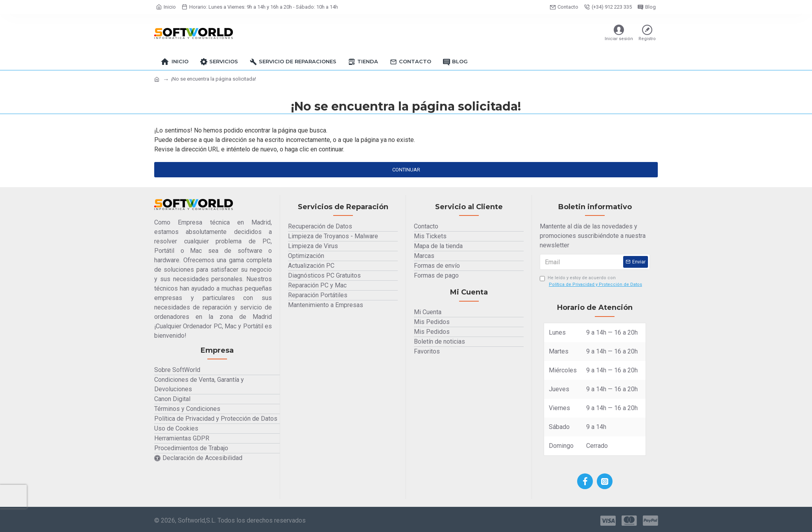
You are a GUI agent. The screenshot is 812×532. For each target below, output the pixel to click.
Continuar (406, 170)
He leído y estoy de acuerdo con (591, 282)
